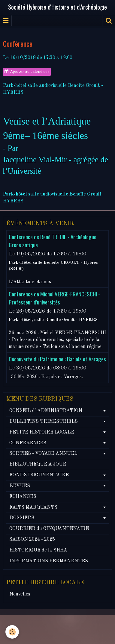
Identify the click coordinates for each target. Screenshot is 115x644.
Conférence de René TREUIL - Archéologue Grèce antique (53, 241)
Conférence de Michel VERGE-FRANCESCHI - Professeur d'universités (54, 298)
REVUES (20, 486)
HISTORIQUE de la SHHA (38, 550)
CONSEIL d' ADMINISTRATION (46, 411)
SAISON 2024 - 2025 (32, 540)
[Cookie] (12, 632)
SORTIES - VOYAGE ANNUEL (43, 454)
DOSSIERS (22, 518)
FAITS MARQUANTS (33, 507)
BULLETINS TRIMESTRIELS (44, 422)
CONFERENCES (28, 443)
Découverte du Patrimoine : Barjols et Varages (57, 359)
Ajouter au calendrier (27, 72)
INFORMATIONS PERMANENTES (49, 561)
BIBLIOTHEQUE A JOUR (38, 464)
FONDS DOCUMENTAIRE (39, 475)
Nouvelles (20, 594)
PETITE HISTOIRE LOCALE (42, 432)
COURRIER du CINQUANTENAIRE (49, 529)
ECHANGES (23, 497)
